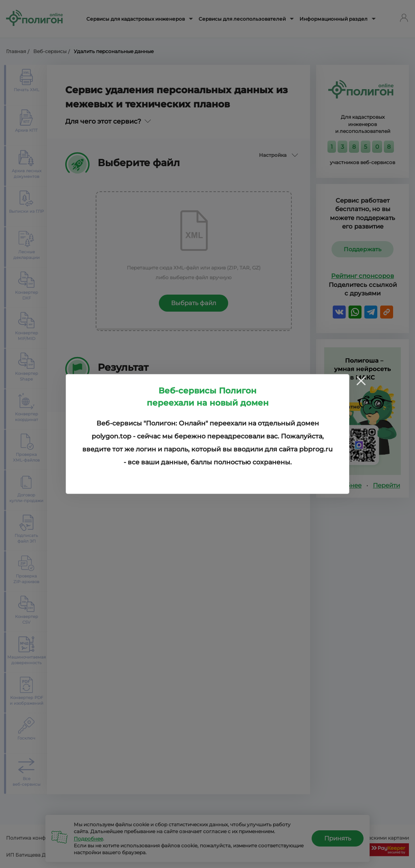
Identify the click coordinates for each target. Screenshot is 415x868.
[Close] (361, 381)
